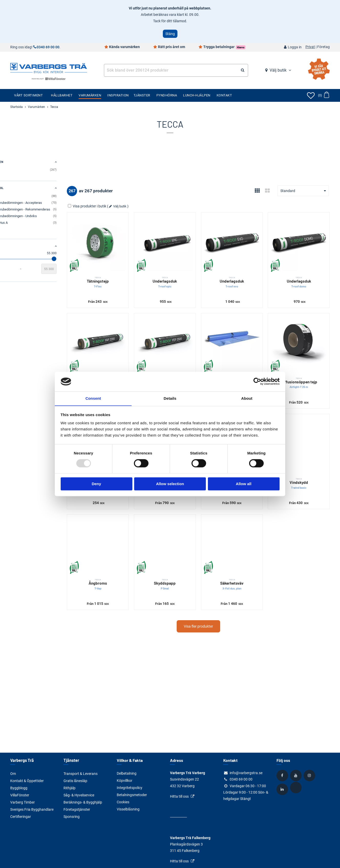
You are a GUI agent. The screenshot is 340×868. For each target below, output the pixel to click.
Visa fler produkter (213, 598)
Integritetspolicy (130, 788)
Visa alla (16, 229)
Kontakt (224, 95)
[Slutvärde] (77, 269)
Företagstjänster (77, 809)
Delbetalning (127, 773)
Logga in (295, 47)
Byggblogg (19, 788)
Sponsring (72, 816)
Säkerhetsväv (242, 556)
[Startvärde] (18, 269)
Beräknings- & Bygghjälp (83, 802)
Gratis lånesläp (75, 781)
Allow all (244, 484)
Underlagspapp (123, 369)
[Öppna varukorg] (323, 95)
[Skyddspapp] (183, 520)
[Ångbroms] (123, 520)
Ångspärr (242, 369)
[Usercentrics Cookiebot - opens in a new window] (257, 381)
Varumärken (90, 95)
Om (13, 773)
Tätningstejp (123, 275)
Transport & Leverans (81, 773)
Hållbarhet (62, 95)
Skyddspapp (183, 556)
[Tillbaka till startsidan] (49, 68)
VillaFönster (20, 795)
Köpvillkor (125, 781)
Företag (323, 47)
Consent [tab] (93, 398)
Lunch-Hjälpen (197, 95)
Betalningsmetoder (132, 795)
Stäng (170, 34)
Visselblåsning (128, 809)
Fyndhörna (167, 95)
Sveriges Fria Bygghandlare (32, 809)
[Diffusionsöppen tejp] (302, 333)
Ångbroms (123, 556)
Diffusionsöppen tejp (302, 369)
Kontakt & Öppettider (27, 781)
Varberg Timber (23, 802)
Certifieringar (21, 816)
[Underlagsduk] (183, 240)
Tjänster (142, 95)
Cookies (123, 802)
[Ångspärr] (242, 333)
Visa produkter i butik (116, 206)
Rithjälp (70, 788)
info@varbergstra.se (246, 773)
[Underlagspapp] (123, 333)
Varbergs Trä (22, 760)
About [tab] (247, 398)
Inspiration (118, 95)
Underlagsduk (183, 275)
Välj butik (278, 70)
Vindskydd (302, 462)
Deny (96, 484)
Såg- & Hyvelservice (79, 795)
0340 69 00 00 (48, 47)
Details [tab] (170, 398)
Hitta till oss (179, 796)
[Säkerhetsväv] (242, 520)
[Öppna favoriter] (311, 95)
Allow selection (170, 484)
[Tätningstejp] (123, 240)
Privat (310, 47)
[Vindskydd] (302, 427)
